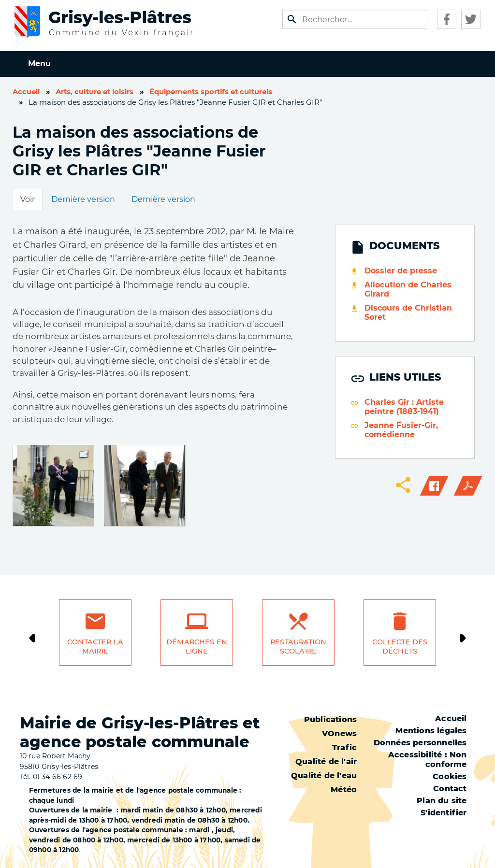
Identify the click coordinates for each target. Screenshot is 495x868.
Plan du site (442, 801)
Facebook (447, 19)
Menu (39, 64)
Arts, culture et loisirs (95, 92)
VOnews (339, 733)
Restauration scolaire (298, 647)
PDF (468, 486)
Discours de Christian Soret (408, 313)
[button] (53, 485)
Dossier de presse (401, 271)
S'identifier (444, 813)
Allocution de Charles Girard (408, 289)
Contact (450, 789)
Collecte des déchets (400, 647)
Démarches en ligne (197, 647)
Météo (344, 790)
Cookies (450, 776)
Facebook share (434, 486)
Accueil (26, 92)
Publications (330, 719)
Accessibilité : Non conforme (428, 760)
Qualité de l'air (326, 761)
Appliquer (292, 19)
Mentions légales (431, 731)
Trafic (344, 747)
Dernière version (83, 199)
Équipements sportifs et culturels (211, 92)
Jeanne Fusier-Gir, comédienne (401, 430)
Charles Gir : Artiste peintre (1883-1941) (404, 407)
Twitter (471, 19)
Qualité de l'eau (324, 776)
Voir (28, 199)
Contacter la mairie (95, 647)
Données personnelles (420, 743)
